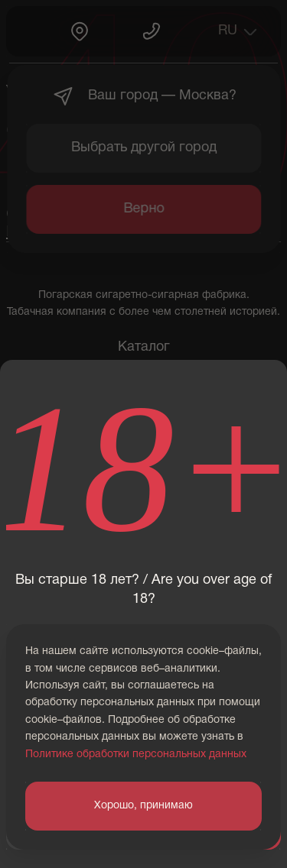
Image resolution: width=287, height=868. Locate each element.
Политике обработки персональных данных (136, 755)
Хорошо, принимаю (143, 806)
